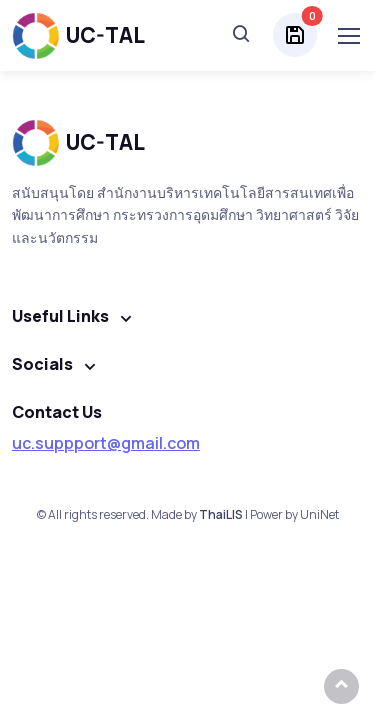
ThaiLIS (221, 514)
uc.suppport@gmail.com (106, 443)
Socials (42, 364)
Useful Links (60, 316)
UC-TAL (78, 35)
